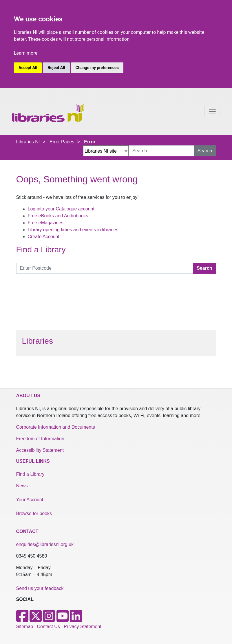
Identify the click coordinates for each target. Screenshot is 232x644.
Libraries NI (28, 142)
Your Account (30, 500)
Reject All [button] (56, 68)
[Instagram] (49, 620)
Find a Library (30, 474)
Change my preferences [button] (97, 68)
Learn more (26, 53)
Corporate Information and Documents (56, 427)
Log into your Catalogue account (61, 209)
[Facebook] (22, 620)
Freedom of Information (40, 439)
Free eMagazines (46, 223)
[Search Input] (161, 151)
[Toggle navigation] (212, 112)
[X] (36, 620)
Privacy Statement (83, 627)
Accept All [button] (28, 68)
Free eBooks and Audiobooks (58, 216)
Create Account (44, 237)
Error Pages (62, 142)
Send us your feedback (40, 588)
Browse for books (34, 513)
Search (205, 151)
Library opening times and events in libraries (73, 230)
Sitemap (25, 627)
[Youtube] (63, 620)
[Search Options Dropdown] (106, 151)
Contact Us (49, 627)
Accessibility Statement (40, 450)
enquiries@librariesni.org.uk (45, 544)
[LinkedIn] (76, 620)
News (22, 486)
